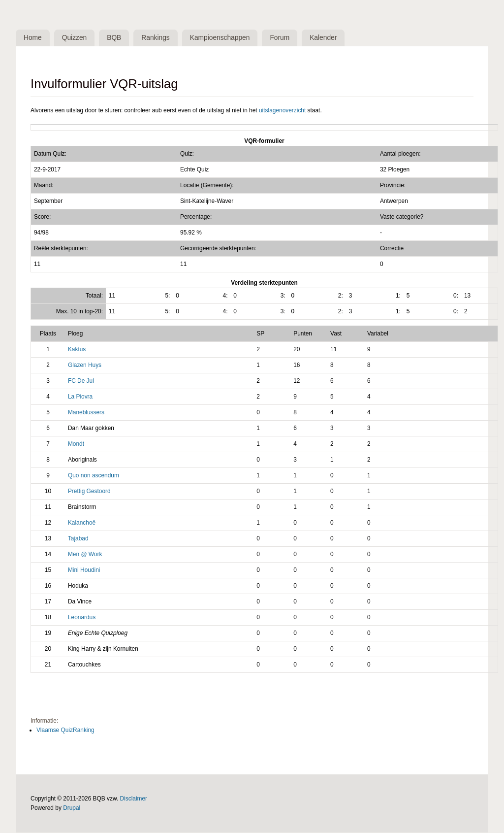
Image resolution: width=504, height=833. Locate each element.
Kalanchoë (82, 523)
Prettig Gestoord (89, 492)
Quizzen (76, 38)
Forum (283, 38)
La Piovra (80, 397)
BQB (115, 38)
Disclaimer (134, 799)
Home (33, 38)
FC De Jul (81, 381)
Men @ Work (85, 554)
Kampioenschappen (222, 38)
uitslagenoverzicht (282, 110)
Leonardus (82, 617)
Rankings (158, 38)
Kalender (327, 38)
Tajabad (78, 538)
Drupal (72, 808)
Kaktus (77, 350)
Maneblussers (86, 413)
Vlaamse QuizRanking (65, 731)
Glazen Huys (85, 366)
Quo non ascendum (94, 476)
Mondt (76, 444)
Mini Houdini (84, 570)
